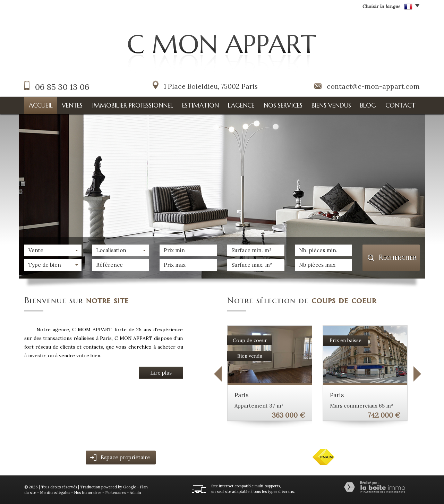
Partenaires (116, 493)
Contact (400, 105)
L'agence (241, 105)
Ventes (72, 105)
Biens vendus (331, 105)
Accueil (41, 105)
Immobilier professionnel (133, 105)
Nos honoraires (88, 493)
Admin (135, 493)
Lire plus (161, 373)
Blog (368, 105)
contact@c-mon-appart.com (373, 86)
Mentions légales (55, 493)
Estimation (200, 105)
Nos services (283, 105)
